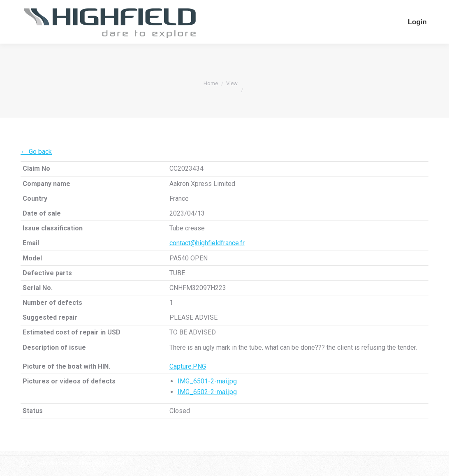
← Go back (36, 152)
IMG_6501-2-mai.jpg (207, 381)
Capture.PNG (188, 366)
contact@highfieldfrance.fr (207, 243)
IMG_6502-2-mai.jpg (207, 392)
